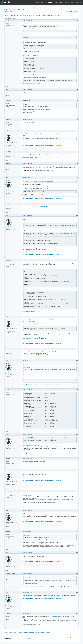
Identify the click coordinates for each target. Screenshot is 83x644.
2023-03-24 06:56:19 (27, 592)
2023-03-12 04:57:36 (27, 120)
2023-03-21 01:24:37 (27, 491)
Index (6, 9)
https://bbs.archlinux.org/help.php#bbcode (43, 320)
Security (67, 2)
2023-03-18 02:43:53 (27, 163)
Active (71, 12)
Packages (44, 2)
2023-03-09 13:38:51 (27, 100)
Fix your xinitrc (57, 145)
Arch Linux (8, 2)
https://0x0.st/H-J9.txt (44, 463)
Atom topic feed (75, 637)
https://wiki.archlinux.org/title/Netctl (31, 445)
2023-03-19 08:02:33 (27, 390)
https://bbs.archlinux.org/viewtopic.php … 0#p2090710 (35, 595)
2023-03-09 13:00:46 (27, 89)
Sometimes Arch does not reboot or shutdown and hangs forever (42, 16)
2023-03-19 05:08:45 (27, 260)
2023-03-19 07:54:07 (27, 360)
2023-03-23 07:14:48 (27, 552)
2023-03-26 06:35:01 (27, 613)
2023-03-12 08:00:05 (27, 131)
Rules (10, 9)
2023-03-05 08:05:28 (27, 21)
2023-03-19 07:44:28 (27, 349)
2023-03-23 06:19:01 (27, 532)
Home (37, 2)
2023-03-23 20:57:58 (27, 573)
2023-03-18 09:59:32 (27, 204)
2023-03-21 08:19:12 (27, 511)
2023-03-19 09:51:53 (27, 459)
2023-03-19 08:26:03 (27, 434)
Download (78, 2)
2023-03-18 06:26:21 (27, 177)
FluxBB (77, 639)
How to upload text (27, 145)
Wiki (56, 2)
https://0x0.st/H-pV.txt (43, 207)
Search (14, 9)
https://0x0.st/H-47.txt (41, 353)
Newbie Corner (15, 16)
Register (19, 9)
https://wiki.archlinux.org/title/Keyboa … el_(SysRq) (35, 142)
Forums (50, 2)
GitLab (61, 2)
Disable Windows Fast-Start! (47, 145)
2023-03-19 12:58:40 (27, 470)
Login (23, 9)
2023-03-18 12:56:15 (27, 215)
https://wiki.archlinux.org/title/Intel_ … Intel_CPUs (34, 555)
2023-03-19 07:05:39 (27, 317)
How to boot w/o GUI (36, 145)
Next (14, 18)
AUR (72, 2)
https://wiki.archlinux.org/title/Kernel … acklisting (34, 338)
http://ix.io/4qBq (31, 77)
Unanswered (76, 12)
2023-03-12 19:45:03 (27, 152)
